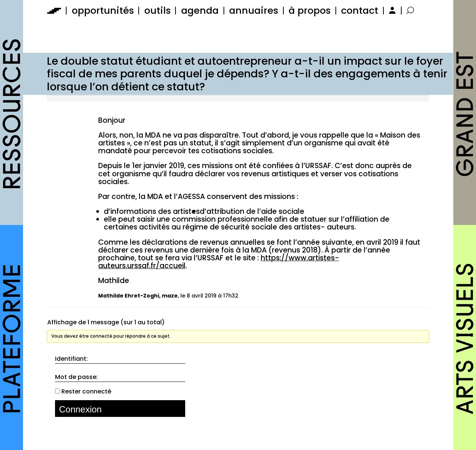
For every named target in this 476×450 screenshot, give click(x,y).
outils (157, 10)
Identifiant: (71, 359)
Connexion (81, 409)
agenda (200, 10)
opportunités (103, 10)
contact (360, 10)
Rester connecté (86, 392)
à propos (310, 10)
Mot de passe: (76, 377)
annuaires (254, 10)
